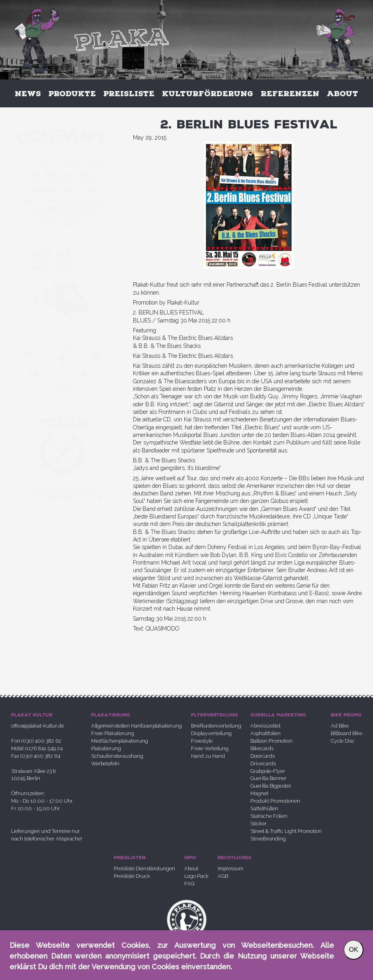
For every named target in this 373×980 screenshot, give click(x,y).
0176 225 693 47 (80, 201)
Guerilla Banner (269, 778)
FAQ (189, 884)
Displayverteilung (211, 733)
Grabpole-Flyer (268, 771)
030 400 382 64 (69, 209)
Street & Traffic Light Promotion (286, 831)
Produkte (72, 93)
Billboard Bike (347, 733)
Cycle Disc (343, 741)
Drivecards (263, 764)
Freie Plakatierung (113, 733)
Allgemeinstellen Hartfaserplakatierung (137, 726)
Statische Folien (269, 816)
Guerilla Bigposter (271, 786)
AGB (223, 876)
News (28, 93)
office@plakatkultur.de (62, 163)
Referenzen (290, 93)
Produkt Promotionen (275, 801)
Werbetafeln (105, 764)
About (343, 93)
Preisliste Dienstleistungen (145, 868)
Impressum (230, 868)
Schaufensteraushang (117, 756)
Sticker (259, 824)
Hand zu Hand (208, 756)
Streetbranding (268, 839)
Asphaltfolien (266, 733)
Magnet (259, 793)
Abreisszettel (265, 726)
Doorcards (263, 756)
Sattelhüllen (264, 808)
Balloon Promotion (271, 741)
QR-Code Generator (62, 498)
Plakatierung (106, 748)
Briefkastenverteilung (216, 726)
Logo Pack (196, 876)
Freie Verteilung (210, 748)
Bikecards (262, 748)
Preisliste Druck (132, 876)
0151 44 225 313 (72, 190)
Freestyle (202, 741)
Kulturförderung (208, 93)
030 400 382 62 (69, 174)
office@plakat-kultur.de (38, 726)
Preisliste (129, 93)
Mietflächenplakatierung (120, 741)
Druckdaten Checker (62, 490)
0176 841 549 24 (72, 182)
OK (353, 950)
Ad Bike (340, 726)
